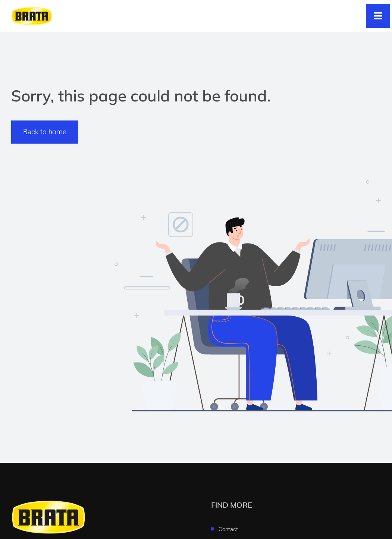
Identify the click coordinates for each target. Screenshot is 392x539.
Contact (228, 529)
